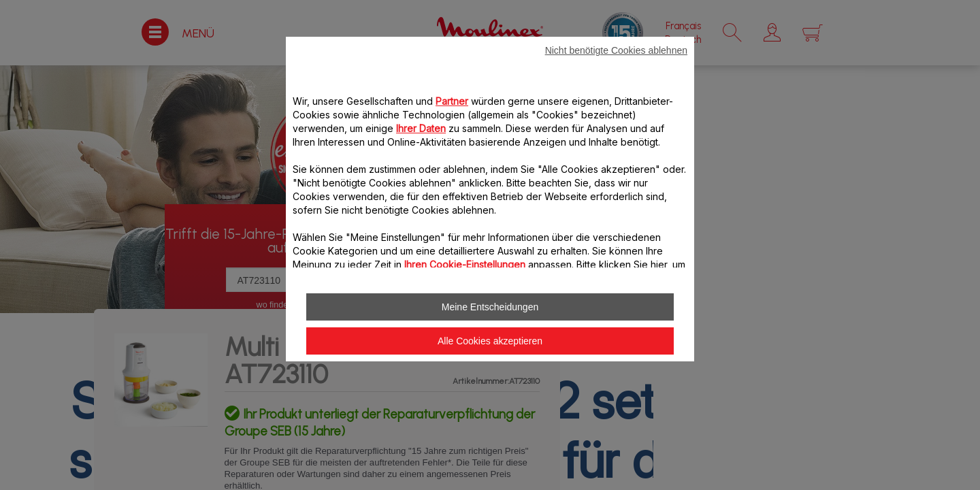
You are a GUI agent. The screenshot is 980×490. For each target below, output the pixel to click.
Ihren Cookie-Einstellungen (465, 264)
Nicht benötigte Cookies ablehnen (616, 50)
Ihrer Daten (421, 128)
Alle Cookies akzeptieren (490, 341)
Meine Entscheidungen (490, 307)
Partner (452, 101)
